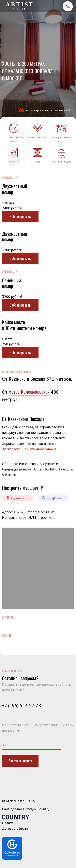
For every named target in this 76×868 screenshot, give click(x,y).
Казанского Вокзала (27, 379)
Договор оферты (15, 828)
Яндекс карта (18, 498)
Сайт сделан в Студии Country (26, 809)
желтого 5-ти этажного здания (32, 449)
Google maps (53, 498)
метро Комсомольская (29, 391)
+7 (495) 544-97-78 (21, 705)
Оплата (8, 823)
